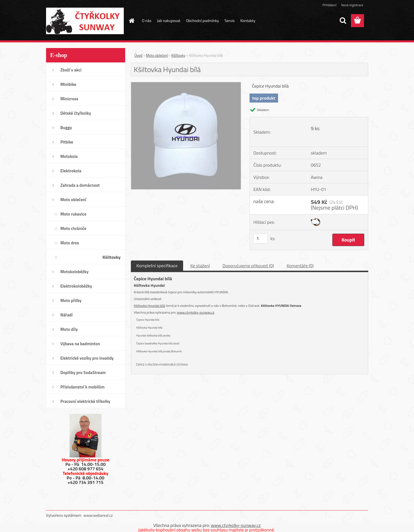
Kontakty (248, 20)
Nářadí (67, 315)
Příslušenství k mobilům (83, 387)
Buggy (66, 128)
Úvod (138, 55)
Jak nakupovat (169, 20)
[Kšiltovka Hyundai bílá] (186, 84)
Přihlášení (329, 5)
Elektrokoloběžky (76, 286)
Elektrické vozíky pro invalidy (87, 358)
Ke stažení (200, 266)
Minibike (68, 84)
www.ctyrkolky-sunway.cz (196, 312)
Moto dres (70, 243)
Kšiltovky (112, 257)
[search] (343, 21)
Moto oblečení (73, 200)
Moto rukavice (73, 214)
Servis (230, 20)
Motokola (69, 156)
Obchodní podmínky (202, 20)
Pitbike (67, 142)
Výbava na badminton (80, 344)
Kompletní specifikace (157, 266)
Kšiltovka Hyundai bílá (150, 306)
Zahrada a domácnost (80, 185)
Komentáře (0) (300, 266)
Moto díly (69, 329)
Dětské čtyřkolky (76, 113)
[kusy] (261, 239)
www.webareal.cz (98, 515)
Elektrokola (71, 171)
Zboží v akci (71, 70)
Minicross (69, 99)
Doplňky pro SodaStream (83, 373)
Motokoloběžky (75, 272)
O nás (147, 20)
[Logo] (85, 21)
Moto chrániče (73, 228)
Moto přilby (71, 300)
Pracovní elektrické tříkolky (85, 401)
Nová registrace (352, 5)
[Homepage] (131, 21)
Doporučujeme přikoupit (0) (248, 266)
